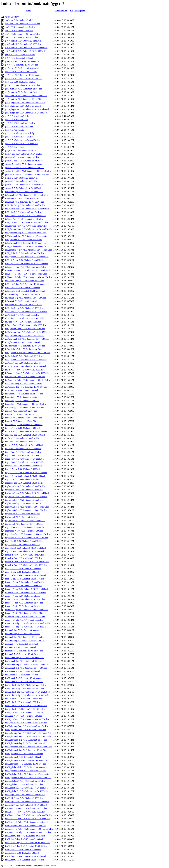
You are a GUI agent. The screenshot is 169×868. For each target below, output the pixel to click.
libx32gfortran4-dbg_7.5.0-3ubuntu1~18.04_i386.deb (27, 750)
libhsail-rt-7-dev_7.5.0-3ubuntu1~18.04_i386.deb (26, 565)
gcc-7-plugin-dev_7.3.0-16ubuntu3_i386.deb (24, 106)
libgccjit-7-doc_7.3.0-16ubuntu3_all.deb (22, 479)
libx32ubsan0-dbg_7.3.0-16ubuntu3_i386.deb (24, 839)
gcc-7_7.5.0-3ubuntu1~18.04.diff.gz (20, 133)
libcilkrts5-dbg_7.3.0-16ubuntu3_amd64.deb (24, 425)
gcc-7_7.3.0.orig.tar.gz (14, 130)
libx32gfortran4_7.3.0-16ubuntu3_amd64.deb (24, 754)
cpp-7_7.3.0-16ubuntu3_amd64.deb (20, 27)
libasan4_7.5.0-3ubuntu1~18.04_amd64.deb (23, 418)
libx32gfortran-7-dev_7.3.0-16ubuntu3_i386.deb (25, 730)
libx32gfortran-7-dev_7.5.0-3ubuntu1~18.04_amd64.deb (29, 733)
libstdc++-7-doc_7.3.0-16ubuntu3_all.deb (22, 596)
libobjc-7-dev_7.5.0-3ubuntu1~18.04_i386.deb (24, 579)
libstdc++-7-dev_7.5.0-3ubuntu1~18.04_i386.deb (25, 592)
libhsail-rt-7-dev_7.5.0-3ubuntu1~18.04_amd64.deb (27, 562)
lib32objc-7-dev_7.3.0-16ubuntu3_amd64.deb (24, 260)
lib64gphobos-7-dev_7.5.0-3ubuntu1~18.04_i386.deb (27, 353)
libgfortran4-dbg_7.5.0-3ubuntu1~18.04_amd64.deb (27, 507)
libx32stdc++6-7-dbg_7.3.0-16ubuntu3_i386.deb (25, 825)
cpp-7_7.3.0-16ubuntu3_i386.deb (19, 31)
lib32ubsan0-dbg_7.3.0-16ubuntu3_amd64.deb (24, 281)
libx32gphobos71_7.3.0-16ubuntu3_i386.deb (24, 784)
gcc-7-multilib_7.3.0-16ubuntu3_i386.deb (22, 92)
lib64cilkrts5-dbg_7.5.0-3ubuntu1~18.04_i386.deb (26, 311)
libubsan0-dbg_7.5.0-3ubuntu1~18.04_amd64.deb (26, 637)
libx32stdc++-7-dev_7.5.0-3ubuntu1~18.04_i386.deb (27, 819)
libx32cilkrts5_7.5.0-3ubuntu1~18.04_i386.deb (25, 709)
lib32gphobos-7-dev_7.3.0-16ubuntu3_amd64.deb (26, 246)
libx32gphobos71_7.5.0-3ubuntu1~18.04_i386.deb (26, 791)
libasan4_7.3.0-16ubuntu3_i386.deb (20, 414)
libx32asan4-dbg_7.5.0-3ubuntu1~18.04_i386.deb (26, 668)
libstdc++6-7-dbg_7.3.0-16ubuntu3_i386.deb (24, 620)
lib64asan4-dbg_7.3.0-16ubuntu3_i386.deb (23, 294)
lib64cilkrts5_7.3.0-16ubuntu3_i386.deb (22, 315)
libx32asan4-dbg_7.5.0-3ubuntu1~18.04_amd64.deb (27, 664)
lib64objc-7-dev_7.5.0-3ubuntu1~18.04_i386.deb (25, 366)
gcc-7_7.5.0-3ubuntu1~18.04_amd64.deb (22, 140)
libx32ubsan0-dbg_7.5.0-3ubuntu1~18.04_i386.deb (26, 846)
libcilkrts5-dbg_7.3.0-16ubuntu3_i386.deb (23, 428)
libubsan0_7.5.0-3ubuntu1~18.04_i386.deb (23, 654)
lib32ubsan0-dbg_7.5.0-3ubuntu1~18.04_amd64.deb (27, 284)
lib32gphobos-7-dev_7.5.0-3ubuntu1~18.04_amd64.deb (28, 250)
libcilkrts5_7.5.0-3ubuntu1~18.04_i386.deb (23, 449)
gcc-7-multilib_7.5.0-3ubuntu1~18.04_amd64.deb (26, 96)
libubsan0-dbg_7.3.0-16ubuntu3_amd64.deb (23, 630)
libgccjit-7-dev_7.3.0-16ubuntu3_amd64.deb (24, 466)
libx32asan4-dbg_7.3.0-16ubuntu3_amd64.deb (24, 658)
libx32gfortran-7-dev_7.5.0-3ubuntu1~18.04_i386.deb (28, 736)
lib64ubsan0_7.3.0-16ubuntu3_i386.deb (22, 390)
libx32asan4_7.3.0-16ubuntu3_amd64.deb (22, 671)
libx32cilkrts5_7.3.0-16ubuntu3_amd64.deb (23, 699)
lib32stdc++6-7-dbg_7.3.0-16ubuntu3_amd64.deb (26, 274)
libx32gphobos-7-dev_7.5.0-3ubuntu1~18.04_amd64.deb (29, 774)
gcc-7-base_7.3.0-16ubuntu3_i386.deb (21, 72)
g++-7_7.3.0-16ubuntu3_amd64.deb (20, 54)
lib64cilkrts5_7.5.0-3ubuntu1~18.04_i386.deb (24, 318)
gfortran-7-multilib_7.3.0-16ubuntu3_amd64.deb (25, 164)
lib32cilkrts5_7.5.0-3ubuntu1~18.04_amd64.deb (25, 216)
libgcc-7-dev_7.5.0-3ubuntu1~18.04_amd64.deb (25, 459)
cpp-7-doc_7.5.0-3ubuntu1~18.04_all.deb (22, 24)
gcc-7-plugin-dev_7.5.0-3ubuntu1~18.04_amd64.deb (27, 109)
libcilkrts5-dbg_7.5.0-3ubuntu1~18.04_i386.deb (25, 435)
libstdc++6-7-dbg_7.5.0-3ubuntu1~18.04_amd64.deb (27, 623)
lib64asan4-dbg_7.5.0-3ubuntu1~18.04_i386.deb (25, 298)
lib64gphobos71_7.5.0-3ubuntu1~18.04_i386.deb (26, 359)
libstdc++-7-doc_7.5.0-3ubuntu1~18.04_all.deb (25, 599)
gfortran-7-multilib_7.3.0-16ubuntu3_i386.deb (24, 168)
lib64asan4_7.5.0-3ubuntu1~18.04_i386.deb (23, 305)
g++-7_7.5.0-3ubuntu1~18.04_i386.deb (21, 65)
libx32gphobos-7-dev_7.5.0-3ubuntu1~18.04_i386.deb (28, 778)
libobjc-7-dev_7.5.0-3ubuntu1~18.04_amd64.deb (25, 575)
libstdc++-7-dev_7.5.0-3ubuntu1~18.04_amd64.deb (27, 589)
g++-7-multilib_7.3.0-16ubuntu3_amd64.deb (24, 41)
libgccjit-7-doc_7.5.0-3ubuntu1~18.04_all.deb (24, 483)
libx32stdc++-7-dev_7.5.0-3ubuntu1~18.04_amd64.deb (28, 815)
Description (80, 10)
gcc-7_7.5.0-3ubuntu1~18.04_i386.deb (21, 144)
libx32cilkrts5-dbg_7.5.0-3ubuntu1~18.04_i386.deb (27, 695)
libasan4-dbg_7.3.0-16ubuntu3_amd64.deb (23, 397)
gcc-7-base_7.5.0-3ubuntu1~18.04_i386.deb (23, 78)
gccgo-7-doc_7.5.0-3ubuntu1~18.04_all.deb (23, 154)
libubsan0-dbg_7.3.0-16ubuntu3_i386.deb (22, 634)
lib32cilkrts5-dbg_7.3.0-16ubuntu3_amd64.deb (25, 205)
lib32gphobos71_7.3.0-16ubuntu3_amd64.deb (24, 253)
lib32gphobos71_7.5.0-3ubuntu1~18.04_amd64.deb (27, 257)
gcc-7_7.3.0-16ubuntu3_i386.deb (19, 126)
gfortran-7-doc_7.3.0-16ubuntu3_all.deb (22, 157)
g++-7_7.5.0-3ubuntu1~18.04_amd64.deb (22, 61)
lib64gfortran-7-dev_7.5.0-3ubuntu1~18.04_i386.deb (27, 332)
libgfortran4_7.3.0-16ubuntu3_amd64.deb (22, 514)
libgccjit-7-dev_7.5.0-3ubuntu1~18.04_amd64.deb (26, 473)
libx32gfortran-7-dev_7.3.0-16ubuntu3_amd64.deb (26, 726)
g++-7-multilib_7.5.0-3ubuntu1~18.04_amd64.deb (26, 48)
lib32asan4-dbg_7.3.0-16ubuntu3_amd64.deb (24, 192)
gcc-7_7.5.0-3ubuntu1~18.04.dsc (19, 137)
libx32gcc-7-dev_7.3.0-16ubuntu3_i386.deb (23, 716)
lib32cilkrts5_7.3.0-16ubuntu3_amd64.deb (23, 212)
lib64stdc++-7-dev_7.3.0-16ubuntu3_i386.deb (24, 370)
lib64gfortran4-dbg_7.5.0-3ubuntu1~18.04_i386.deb (27, 339)
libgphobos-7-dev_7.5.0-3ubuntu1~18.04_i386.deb (26, 538)
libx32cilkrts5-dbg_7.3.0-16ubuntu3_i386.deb (24, 688)
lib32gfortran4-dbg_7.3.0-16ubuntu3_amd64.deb (25, 233)
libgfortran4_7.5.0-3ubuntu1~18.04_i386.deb (24, 524)
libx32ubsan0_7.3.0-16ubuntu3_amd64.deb (23, 849)
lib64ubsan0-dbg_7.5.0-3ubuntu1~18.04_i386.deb (26, 387)
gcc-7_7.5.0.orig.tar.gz (14, 147)
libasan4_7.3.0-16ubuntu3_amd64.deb (21, 411)
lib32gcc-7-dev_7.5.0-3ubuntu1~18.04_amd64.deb (26, 222)
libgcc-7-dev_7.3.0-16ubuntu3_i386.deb (22, 455)
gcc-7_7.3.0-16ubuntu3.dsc (16, 120)
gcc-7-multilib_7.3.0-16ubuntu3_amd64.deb (23, 89)
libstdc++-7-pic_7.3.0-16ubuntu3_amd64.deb (24, 603)
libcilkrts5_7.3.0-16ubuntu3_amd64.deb (22, 438)
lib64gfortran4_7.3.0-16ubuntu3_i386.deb (22, 342)
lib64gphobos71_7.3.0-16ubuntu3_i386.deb (23, 356)
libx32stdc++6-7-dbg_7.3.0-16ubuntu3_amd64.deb (26, 822)
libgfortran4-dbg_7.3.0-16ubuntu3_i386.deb (23, 503)
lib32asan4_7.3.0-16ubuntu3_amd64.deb (22, 198)
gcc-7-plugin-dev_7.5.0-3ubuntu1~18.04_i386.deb (26, 113)
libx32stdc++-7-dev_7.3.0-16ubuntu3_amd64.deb (26, 808)
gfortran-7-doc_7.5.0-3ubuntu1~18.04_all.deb (24, 161)
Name (29, 10)
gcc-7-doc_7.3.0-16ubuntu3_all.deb (20, 82)
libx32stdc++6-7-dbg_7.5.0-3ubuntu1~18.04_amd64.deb (29, 829)
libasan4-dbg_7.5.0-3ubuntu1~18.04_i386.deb (24, 407)
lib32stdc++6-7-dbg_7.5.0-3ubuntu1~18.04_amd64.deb (28, 277)
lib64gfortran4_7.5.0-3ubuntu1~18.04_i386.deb (25, 346)
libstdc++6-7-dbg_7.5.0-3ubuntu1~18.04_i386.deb (26, 627)
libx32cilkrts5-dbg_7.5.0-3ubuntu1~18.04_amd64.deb (28, 692)
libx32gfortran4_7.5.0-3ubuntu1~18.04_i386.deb (25, 764)
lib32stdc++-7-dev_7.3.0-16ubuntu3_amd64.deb (25, 267)
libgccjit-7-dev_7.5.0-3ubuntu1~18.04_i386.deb (25, 476)
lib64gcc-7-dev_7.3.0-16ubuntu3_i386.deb (23, 322)
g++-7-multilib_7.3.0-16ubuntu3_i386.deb (23, 44)
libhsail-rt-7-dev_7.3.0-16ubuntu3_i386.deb (23, 558)
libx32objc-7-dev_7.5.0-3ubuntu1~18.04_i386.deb (26, 805)
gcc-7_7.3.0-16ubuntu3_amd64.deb (20, 123)
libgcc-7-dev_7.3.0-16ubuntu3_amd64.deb (23, 452)
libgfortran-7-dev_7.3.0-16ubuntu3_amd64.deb (25, 486)
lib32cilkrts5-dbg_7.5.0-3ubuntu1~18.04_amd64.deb (27, 209)
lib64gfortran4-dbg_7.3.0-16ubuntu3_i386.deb (24, 335)
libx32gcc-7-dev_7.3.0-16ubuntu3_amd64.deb (24, 712)
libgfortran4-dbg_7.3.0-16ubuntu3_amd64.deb (24, 500)
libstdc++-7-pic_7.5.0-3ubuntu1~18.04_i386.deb (25, 613)
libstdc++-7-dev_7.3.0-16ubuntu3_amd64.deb (24, 582)
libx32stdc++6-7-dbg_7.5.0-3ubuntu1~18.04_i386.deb (28, 832)
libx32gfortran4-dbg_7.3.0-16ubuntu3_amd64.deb (26, 740)
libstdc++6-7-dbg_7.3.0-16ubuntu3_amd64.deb (25, 616)
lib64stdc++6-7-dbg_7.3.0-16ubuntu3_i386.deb (25, 377)
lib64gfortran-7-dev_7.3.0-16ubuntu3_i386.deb (25, 329)
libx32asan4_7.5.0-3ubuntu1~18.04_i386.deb (24, 682)
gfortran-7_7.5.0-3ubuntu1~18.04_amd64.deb (24, 185)
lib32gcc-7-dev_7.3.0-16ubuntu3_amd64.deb (24, 219)
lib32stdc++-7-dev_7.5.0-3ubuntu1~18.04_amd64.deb (28, 270)
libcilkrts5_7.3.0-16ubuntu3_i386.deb (21, 442)
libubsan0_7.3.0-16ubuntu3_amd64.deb (21, 644)
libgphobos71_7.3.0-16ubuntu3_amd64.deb (23, 541)
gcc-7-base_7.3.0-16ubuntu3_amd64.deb (22, 68)
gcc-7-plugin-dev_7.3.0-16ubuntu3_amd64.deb (25, 102)
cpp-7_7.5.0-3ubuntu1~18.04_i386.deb (21, 37)
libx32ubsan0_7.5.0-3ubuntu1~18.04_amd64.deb (25, 856)
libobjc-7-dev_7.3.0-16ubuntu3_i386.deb (22, 572)
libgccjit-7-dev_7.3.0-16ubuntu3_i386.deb (23, 469)
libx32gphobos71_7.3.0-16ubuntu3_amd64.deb (25, 781)
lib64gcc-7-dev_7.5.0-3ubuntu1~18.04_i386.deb (25, 325)
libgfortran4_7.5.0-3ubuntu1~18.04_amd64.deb (25, 521)
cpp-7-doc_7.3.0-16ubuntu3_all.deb (20, 20)
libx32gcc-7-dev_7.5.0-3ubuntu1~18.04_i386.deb (26, 723)
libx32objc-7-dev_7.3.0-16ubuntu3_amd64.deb (25, 795)
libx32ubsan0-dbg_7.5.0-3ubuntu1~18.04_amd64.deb (27, 843)
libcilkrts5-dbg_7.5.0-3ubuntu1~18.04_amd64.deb (26, 431)
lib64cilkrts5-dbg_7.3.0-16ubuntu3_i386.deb (24, 308)
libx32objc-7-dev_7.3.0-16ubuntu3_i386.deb (24, 798)
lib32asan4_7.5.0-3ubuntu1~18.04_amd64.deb (24, 202)
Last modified (61, 10)
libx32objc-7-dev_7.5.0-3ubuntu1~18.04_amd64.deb (27, 802)
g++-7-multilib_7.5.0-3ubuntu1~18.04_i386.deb (25, 51)
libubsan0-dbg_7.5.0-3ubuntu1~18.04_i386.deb (25, 640)
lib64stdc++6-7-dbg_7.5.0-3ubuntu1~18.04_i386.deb (27, 380)
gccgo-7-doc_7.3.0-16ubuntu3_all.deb (21, 150)
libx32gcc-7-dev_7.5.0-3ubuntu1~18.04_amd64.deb (27, 719)
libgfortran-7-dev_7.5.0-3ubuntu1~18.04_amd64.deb (27, 493)
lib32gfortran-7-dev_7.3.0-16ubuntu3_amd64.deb (26, 226)
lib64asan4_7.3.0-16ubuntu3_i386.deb (21, 301)
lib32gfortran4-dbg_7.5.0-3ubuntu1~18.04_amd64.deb (28, 236)
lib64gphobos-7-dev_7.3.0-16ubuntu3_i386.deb (25, 349)
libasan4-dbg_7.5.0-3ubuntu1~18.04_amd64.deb (25, 404)
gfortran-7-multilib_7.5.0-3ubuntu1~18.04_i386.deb (27, 174)
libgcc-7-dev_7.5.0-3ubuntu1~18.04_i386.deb (24, 462)
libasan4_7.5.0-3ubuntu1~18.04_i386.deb (22, 421)
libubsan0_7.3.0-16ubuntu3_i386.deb (20, 647)
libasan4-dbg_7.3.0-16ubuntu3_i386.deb (22, 401)
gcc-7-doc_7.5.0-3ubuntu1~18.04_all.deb (22, 85)
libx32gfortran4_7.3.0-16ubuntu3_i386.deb (23, 757)
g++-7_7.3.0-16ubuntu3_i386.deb (19, 58)
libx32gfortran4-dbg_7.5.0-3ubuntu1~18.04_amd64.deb (28, 747)
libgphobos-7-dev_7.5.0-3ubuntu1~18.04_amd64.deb (27, 534)
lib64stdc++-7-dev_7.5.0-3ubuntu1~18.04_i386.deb (27, 373)
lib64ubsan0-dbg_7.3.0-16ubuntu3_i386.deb (23, 383)
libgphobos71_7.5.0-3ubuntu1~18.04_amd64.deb (25, 548)
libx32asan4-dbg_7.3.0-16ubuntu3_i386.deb (23, 661)
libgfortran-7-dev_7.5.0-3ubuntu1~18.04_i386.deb (26, 497)
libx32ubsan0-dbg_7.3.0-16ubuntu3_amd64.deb (25, 836)
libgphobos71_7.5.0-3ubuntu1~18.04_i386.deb (24, 551)
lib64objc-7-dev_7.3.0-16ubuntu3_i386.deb (23, 363)
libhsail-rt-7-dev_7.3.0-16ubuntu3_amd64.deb (24, 555)
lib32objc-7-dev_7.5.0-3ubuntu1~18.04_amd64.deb (26, 264)
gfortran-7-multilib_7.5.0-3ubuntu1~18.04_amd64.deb (28, 171)
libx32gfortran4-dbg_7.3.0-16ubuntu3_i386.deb (25, 743)
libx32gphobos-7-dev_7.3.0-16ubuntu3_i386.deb (25, 771)
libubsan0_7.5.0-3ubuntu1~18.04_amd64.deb (24, 651)
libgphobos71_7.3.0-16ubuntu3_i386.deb (22, 545)
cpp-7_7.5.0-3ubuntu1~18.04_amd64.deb (22, 34)
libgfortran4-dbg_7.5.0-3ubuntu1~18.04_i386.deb (26, 510)
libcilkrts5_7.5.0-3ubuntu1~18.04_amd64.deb (24, 445)
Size (72, 10)
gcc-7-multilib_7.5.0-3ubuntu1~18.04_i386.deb (25, 99)
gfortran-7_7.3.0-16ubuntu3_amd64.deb (22, 178)
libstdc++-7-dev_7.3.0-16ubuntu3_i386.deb (23, 586)
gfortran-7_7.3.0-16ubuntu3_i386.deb (21, 181)
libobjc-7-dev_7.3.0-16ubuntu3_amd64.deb (23, 568)
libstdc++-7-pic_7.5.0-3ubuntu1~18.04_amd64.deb (26, 610)
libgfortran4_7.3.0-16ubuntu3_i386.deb (21, 517)
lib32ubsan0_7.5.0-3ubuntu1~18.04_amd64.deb (25, 291)
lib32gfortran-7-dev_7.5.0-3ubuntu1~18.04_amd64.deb (28, 229)
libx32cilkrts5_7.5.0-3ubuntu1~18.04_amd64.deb (26, 706)
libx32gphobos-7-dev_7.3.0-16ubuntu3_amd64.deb (26, 767)
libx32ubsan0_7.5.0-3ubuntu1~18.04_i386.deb (24, 860)
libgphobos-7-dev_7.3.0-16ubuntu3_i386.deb (24, 531)
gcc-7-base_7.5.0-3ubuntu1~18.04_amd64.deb (24, 75)
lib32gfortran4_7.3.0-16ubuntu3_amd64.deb (23, 240)
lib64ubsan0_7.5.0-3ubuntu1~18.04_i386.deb (24, 394)
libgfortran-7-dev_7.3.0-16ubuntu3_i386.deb (24, 490)
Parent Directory (12, 17)
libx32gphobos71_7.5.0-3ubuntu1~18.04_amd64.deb (27, 788)
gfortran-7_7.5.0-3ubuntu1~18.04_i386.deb (23, 188)
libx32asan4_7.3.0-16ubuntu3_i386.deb (21, 675)
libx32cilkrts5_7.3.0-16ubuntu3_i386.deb (22, 702)
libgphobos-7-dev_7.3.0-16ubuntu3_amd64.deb (25, 527)
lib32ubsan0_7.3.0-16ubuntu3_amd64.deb (23, 288)
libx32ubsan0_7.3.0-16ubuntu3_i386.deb (22, 853)
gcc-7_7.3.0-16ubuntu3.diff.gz (17, 116)
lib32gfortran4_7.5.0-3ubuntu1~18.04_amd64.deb (26, 243)
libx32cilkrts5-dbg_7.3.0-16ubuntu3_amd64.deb (25, 685)
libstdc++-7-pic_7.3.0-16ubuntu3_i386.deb (23, 606)
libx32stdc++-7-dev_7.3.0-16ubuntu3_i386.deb (25, 812)
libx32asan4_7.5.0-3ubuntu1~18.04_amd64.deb (25, 678)
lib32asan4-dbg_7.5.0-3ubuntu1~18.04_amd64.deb (26, 195)
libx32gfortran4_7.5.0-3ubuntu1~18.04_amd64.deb (26, 760)
